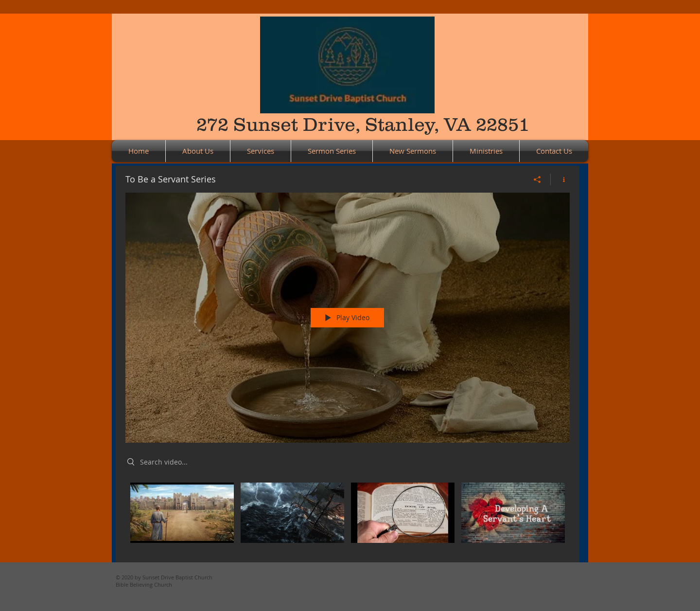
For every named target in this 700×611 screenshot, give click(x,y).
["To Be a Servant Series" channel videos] (348, 515)
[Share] (537, 179)
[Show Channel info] (560, 179)
